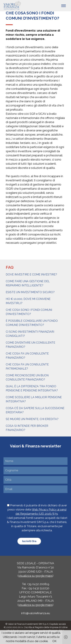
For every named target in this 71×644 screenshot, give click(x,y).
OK (54, 641)
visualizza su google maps (35, 576)
